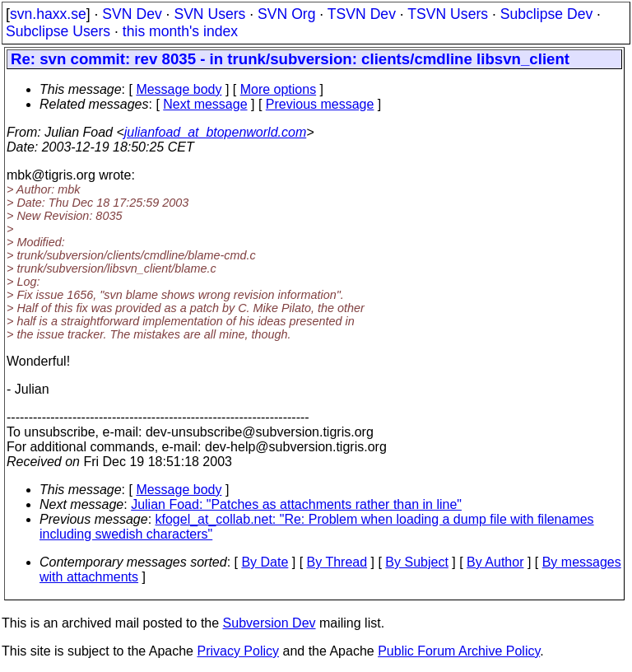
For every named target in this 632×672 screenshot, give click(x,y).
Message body (179, 89)
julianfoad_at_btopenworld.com (215, 132)
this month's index (180, 31)
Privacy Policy (238, 651)
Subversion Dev (270, 623)
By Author (495, 562)
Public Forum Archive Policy (459, 651)
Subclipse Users (58, 31)
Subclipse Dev (546, 14)
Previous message (320, 104)
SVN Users (209, 14)
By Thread (337, 562)
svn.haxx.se (48, 14)
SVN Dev (132, 14)
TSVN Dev (362, 14)
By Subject (416, 562)
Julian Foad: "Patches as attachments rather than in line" (296, 504)
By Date (265, 562)
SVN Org (286, 14)
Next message (205, 104)
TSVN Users (448, 14)
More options (279, 89)
